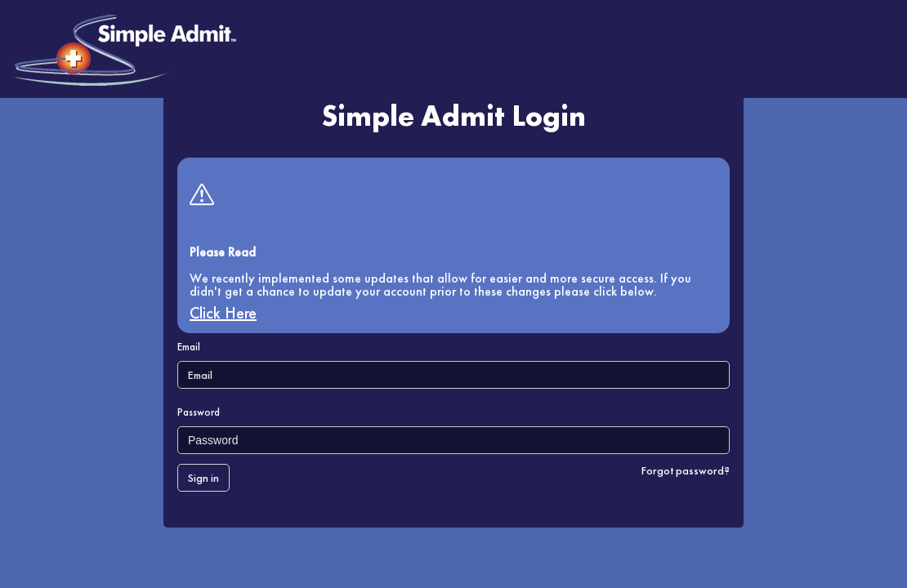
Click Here (223, 313)
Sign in (203, 478)
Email (189, 347)
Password (199, 412)
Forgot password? (686, 470)
